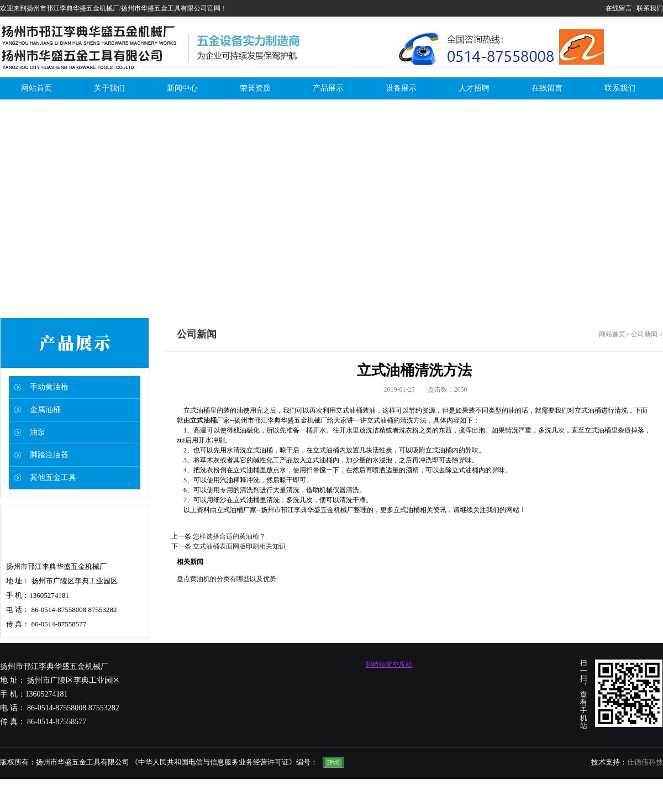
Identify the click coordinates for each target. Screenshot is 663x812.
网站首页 (612, 334)
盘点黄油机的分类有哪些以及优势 (227, 579)
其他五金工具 (53, 478)
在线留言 (619, 8)
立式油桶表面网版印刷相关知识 (239, 546)
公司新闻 (644, 334)
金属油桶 (45, 410)
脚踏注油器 (49, 455)
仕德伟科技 (645, 762)
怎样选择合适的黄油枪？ (229, 536)
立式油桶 (203, 420)
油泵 (38, 432)
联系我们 (650, 8)
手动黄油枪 (49, 387)
